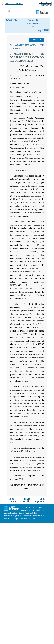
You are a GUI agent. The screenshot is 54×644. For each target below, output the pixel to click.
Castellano (45, 3)
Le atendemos (25, 518)
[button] (37, 40)
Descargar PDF (14, 4)
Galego (34, 3)
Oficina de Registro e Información (18, 516)
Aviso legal (14, 518)
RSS (33, 518)
